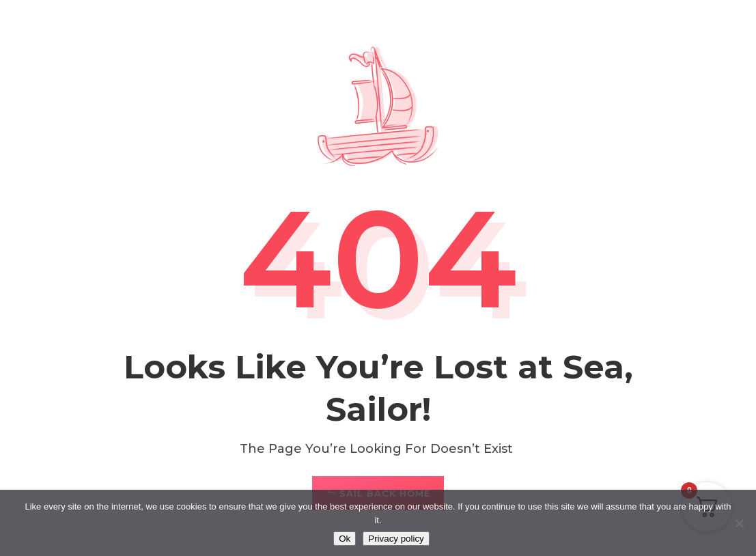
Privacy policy (396, 539)
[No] (739, 523)
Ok (345, 539)
